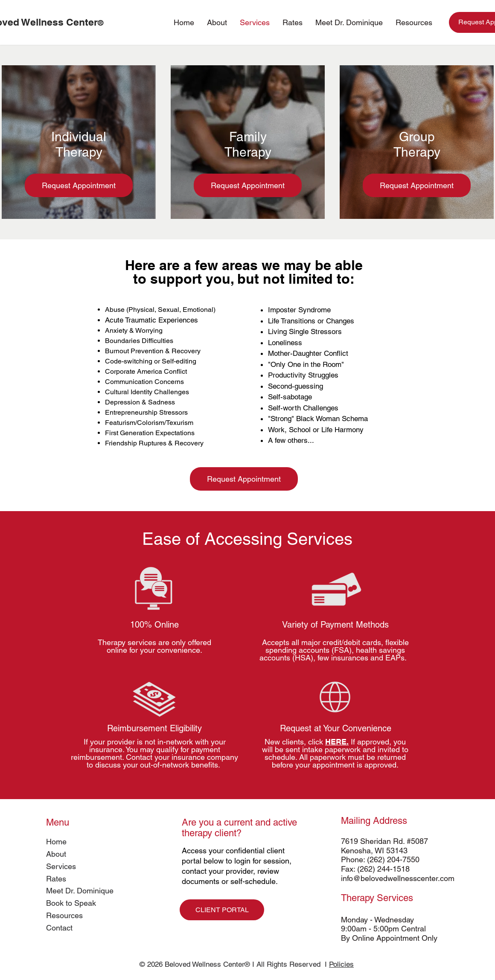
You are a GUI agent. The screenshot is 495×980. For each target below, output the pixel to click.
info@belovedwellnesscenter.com (398, 878)
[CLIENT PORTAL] (222, 910)
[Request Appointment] (79, 185)
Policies (341, 964)
